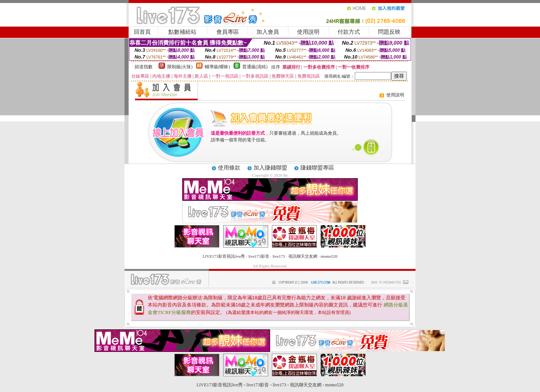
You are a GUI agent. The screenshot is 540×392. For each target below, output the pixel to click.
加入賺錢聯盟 (270, 168)
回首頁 (142, 32)
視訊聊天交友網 (303, 256)
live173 (279, 256)
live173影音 (259, 256)
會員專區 (228, 32)
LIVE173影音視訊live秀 (224, 256)
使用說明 (308, 32)
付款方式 (349, 32)
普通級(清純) (255, 67)
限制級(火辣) (180, 67)
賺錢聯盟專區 (317, 168)
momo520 (329, 256)
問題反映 (389, 32)
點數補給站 (182, 32)
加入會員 (268, 32)
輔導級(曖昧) (217, 67)
